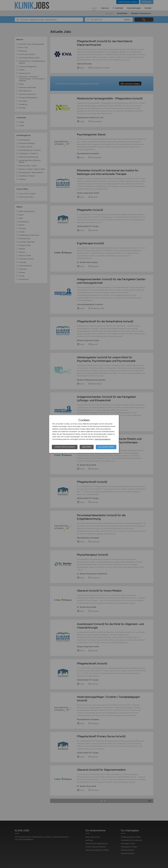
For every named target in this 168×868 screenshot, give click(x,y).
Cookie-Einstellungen (65, 447)
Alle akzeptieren (106, 447)
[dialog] (84, 434)
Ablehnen (87, 447)
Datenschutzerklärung (102, 439)
